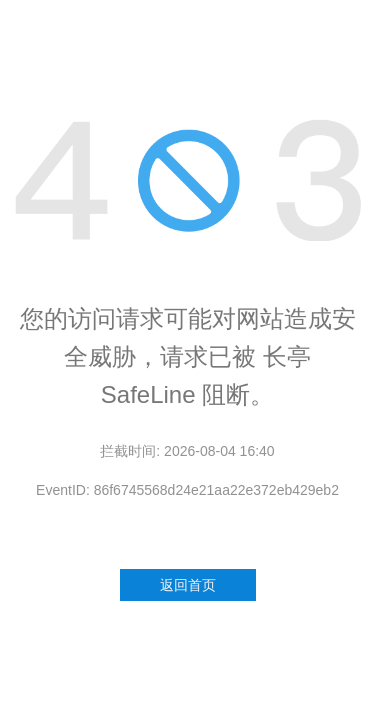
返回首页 (188, 585)
